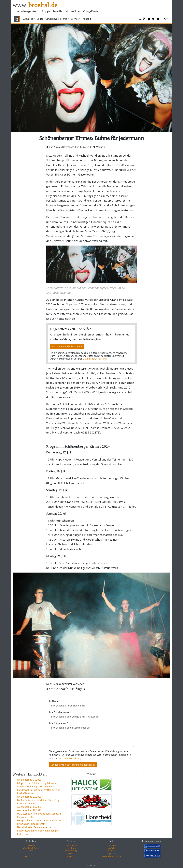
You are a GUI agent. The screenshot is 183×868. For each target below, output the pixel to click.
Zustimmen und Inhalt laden (67, 347)
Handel (71, 853)
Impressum (112, 853)
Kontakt (87, 19)
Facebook (112, 845)
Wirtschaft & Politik (31, 848)
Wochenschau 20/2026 (29, 797)
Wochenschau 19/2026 (29, 807)
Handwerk (71, 848)
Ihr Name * (55, 701)
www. (35, 5)
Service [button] (75, 19)
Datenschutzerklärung (95, 359)
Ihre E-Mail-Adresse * (60, 712)
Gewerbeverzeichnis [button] (56, 19)
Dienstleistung (71, 851)
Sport (31, 851)
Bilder (40, 19)
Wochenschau (31, 856)
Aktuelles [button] (28, 19)
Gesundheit (71, 856)
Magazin (31, 845)
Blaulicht (31, 853)
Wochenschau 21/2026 (29, 780)
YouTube (112, 848)
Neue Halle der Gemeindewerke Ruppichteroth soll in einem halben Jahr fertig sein (38, 831)
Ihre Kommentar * (58, 723)
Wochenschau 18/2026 (29, 810)
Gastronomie (71, 845)
